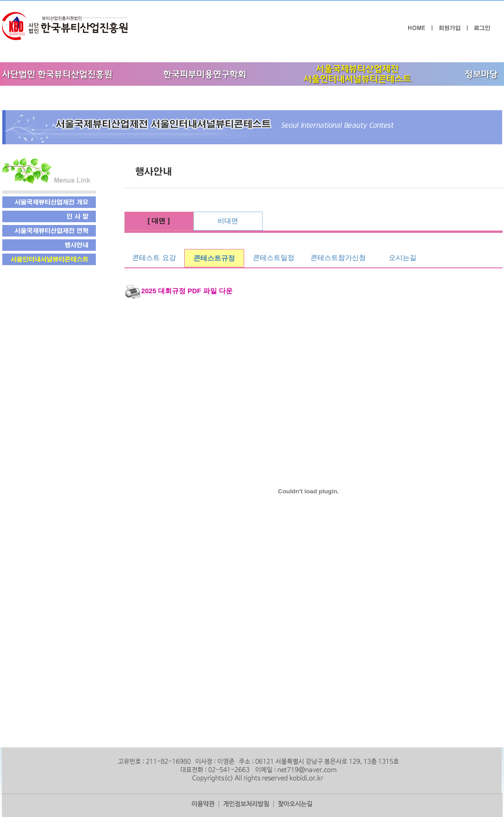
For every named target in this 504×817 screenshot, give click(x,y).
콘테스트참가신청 (338, 258)
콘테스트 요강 (154, 258)
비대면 (228, 221)
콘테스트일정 (274, 258)
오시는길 (403, 258)
